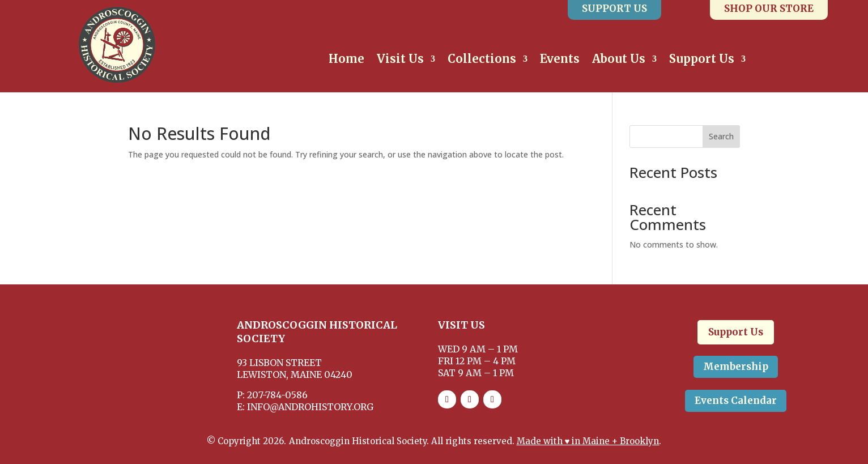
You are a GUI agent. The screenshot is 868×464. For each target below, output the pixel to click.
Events (560, 60)
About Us (619, 60)
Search (721, 136)
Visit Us (400, 60)
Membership (736, 367)
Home (346, 60)
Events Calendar (736, 401)
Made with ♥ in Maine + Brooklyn (588, 441)
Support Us (702, 60)
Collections (482, 60)
